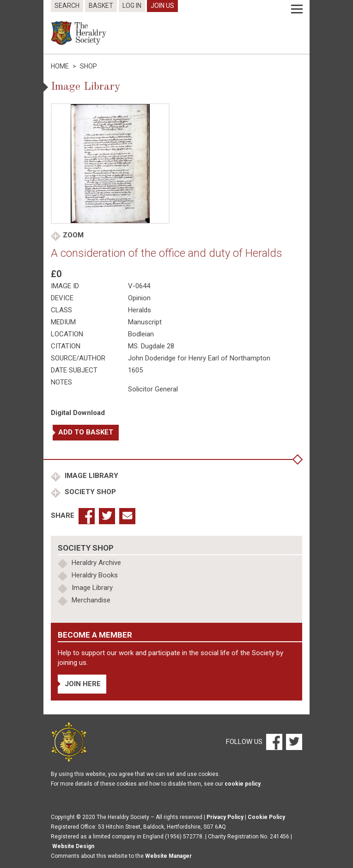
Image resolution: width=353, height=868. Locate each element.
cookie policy (243, 784)
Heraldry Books (95, 575)
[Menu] (297, 9)
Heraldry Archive (96, 563)
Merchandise (91, 600)
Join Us (162, 6)
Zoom (73, 235)
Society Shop (89, 492)
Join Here (83, 684)
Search (67, 6)
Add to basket (86, 432)
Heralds (140, 310)
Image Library (91, 476)
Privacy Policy (225, 817)
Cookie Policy (266, 817)
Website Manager (168, 856)
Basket (101, 6)
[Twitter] (293, 742)
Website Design (73, 846)
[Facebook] (274, 742)
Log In (132, 6)
